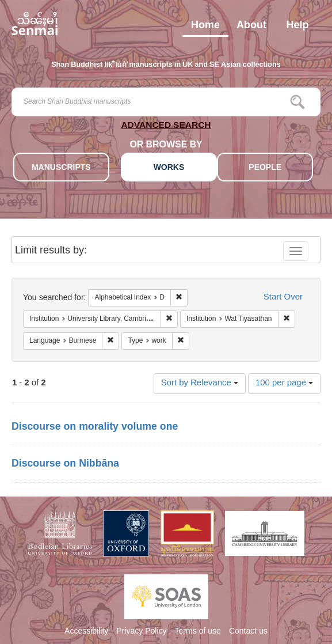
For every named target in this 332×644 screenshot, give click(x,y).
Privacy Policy (141, 632)
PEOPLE (265, 168)
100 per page (284, 383)
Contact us (248, 632)
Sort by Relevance (200, 383)
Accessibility (86, 632)
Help (297, 28)
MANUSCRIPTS (61, 168)
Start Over (283, 298)
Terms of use (198, 632)
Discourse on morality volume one (95, 427)
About (251, 28)
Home (205, 28)
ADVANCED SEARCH (166, 127)
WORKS (169, 168)
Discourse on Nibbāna (65, 464)
